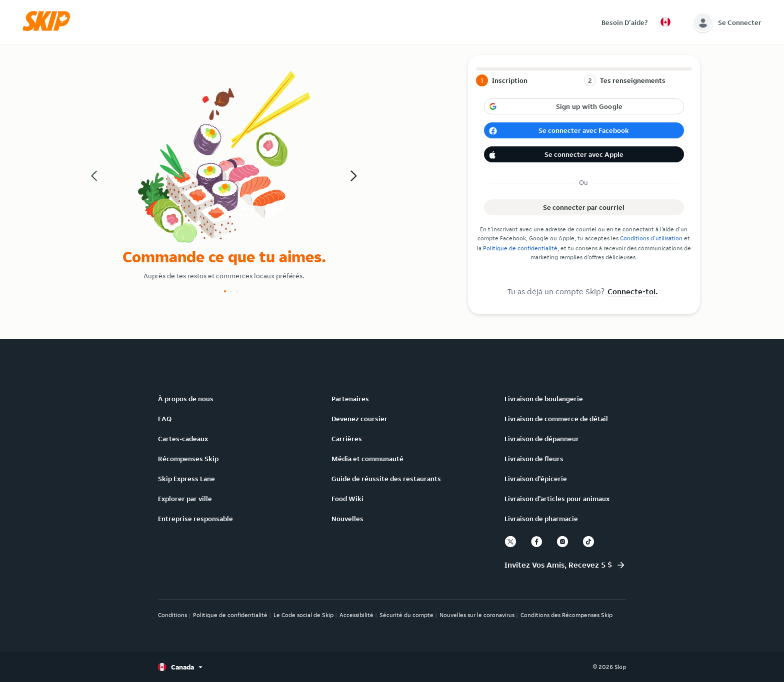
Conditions (172, 615)
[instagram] (562, 542)
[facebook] (536, 542)
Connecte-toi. (632, 292)
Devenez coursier (359, 419)
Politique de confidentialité (520, 248)
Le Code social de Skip (303, 615)
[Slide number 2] (231, 291)
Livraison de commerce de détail (556, 419)
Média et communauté (367, 459)
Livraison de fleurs (534, 459)
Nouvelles (347, 519)
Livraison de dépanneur (542, 439)
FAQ (165, 419)
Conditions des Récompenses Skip (566, 615)
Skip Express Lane (186, 479)
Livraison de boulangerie (544, 399)
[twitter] (510, 542)
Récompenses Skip (188, 459)
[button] (49, 28)
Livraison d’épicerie (536, 479)
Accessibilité (356, 615)
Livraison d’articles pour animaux (557, 499)
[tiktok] (588, 542)
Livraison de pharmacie (541, 519)
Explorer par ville (185, 499)
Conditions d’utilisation (651, 238)
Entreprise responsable (195, 519)
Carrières (347, 439)
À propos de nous (186, 399)
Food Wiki (347, 499)
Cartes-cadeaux (183, 439)
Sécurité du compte (406, 615)
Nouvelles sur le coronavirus (477, 615)
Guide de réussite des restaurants (386, 479)
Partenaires (350, 399)
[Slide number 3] (237, 291)
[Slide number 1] (225, 291)
